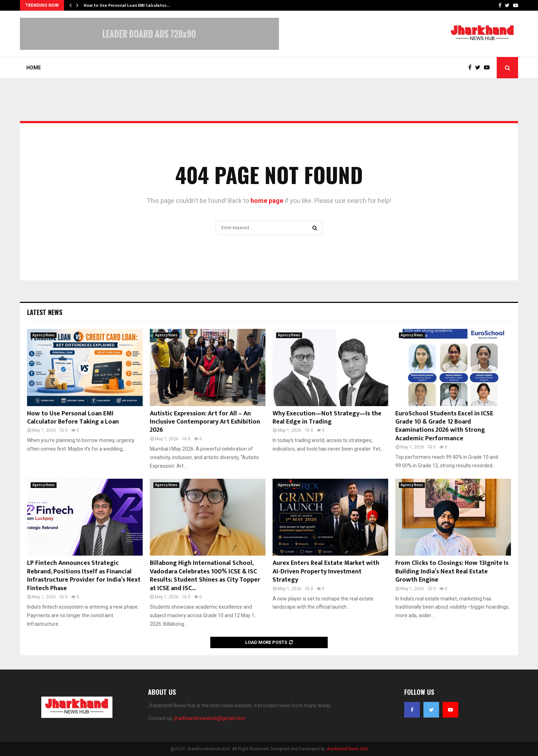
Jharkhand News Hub (347, 749)
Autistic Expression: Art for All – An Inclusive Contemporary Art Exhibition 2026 (205, 422)
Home (34, 68)
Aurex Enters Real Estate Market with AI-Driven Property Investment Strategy (326, 571)
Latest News (45, 312)
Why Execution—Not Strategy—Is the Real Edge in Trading (327, 418)
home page (267, 201)
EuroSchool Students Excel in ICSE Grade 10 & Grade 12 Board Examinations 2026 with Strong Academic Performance (444, 426)
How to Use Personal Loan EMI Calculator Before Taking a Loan (73, 418)
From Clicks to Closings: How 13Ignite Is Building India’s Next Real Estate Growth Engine (452, 571)
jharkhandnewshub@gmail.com (210, 718)
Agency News (44, 335)
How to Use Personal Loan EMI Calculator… (127, 5)
